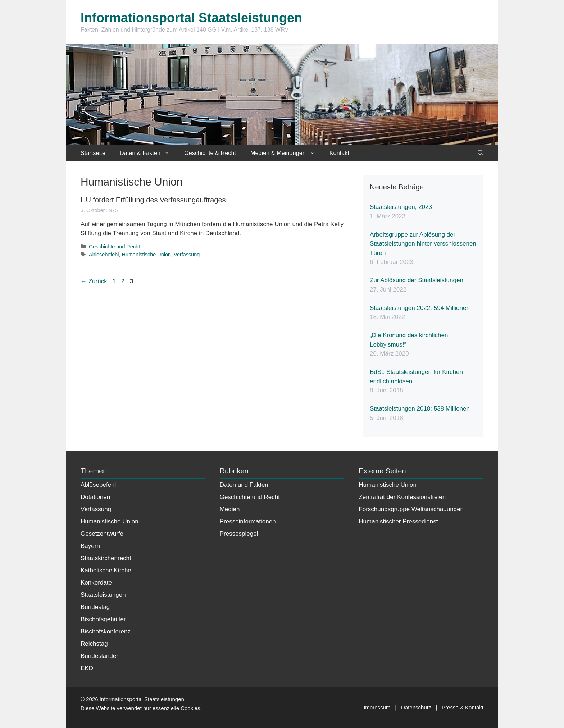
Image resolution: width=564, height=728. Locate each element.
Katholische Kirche (106, 570)
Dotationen (95, 497)
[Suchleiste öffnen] (481, 153)
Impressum (377, 707)
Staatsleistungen (103, 595)
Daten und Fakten (244, 485)
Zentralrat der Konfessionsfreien (402, 497)
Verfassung (187, 255)
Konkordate (96, 583)
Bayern (90, 546)
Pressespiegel (239, 534)
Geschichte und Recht (114, 247)
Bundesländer (99, 656)
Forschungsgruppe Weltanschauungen (411, 509)
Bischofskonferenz (106, 631)
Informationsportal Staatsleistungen (191, 18)
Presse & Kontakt (463, 707)
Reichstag (94, 644)
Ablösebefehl (104, 255)
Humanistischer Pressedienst (398, 521)
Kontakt (339, 153)
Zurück (94, 281)
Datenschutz (416, 707)
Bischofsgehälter (103, 619)
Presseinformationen (248, 521)
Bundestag (95, 607)
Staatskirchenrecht (106, 558)
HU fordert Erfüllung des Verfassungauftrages (153, 200)
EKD (87, 668)
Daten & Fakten (148, 153)
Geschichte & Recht (210, 153)
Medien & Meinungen (286, 153)
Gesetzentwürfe (102, 534)
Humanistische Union (146, 255)
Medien (230, 509)
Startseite (93, 153)
